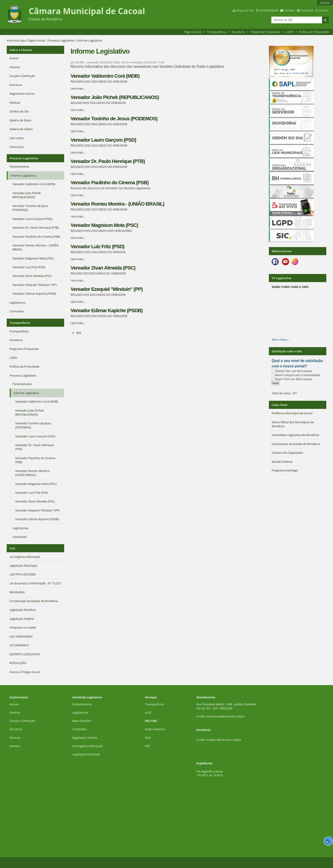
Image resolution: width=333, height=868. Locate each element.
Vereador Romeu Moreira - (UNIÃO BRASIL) (118, 204)
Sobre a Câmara (21, 50)
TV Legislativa (281, 278)
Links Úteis (279, 405)
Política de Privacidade (314, 32)
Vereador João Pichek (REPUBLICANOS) (115, 97)
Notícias (15, 738)
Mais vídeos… (281, 340)
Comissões (79, 729)
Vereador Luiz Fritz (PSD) (98, 247)
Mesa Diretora (82, 721)
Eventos (15, 746)
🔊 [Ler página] (328, 841)
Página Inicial (193, 32)
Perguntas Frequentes (265, 32)
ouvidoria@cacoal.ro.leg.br (224, 740)
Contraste (307, 10)
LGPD (290, 32)
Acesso (14, 704)
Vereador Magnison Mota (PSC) (104, 225)
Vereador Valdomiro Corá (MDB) (105, 76)
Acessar (325, 3)
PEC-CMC (151, 721)
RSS (79, 333)
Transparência (217, 32)
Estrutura (16, 729)
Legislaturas (80, 712)
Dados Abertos (155, 729)
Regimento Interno (85, 738)
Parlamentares (82, 704)
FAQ (148, 738)
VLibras (324, 10)
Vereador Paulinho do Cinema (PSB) (110, 183)
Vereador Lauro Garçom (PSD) (103, 140)
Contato (289, 10)
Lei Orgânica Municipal (87, 746)
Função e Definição (22, 721)
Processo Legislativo (61, 40)
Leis (12, 548)
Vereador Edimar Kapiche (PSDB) (107, 310)
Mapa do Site (245, 10)
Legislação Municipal (86, 754)
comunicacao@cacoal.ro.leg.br (225, 716)
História (15, 712)
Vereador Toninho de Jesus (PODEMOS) (114, 119)
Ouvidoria (238, 32)
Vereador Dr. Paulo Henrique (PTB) (108, 161)
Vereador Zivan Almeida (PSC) (103, 268)
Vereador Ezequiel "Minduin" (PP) (107, 289)
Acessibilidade (269, 10)
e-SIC (148, 712)
